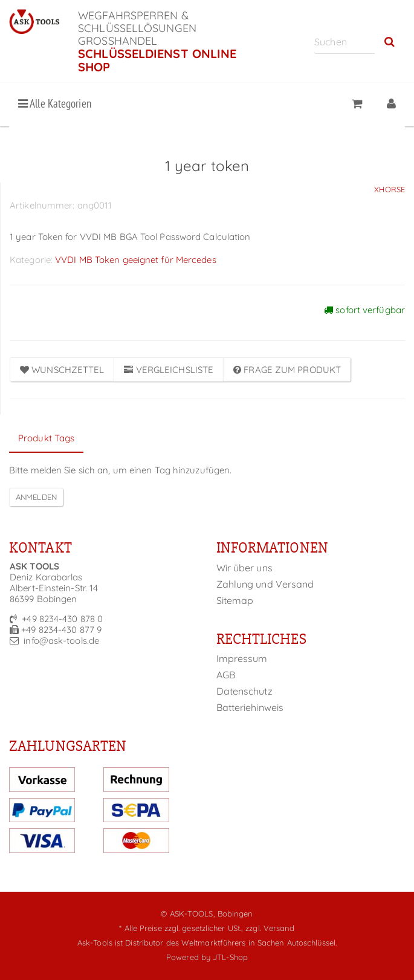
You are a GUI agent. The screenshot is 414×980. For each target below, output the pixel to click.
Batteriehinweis (250, 707)
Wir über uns (244, 568)
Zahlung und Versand (265, 584)
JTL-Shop (230, 957)
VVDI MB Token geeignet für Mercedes (136, 260)
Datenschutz (244, 691)
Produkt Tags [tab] (46, 438)
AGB (226, 675)
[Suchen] (344, 41)
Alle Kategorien (55, 103)
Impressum (242, 658)
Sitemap (235, 600)
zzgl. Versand (270, 928)
